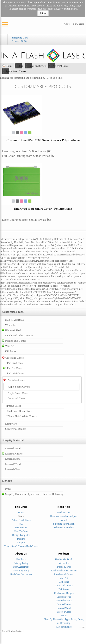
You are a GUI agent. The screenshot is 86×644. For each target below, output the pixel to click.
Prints (8, 489)
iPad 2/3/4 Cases (60, 66)
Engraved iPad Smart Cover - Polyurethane (43, 209)
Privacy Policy (21, 563)
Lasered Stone (13, 459)
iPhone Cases (14, 406)
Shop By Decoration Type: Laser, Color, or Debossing (34, 494)
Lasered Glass (13, 469)
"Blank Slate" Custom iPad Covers (21, 546)
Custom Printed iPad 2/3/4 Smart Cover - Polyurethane (43, 140)
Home (10, 66)
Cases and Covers (37, 66)
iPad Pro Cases (14, 363)
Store (21, 66)
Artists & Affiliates (21, 520)
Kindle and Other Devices (19, 335)
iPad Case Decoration (21, 574)
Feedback (21, 559)
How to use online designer (64, 516)
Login (66, 24)
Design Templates (21, 535)
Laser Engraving (21, 571)
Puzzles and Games (16, 341)
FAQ (21, 524)
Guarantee (64, 520)
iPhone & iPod (13, 330)
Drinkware (11, 424)
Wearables (11, 325)
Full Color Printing (14, 156)
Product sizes (64, 513)
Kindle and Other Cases (19, 411)
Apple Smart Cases (18, 393)
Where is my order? (64, 528)
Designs (21, 539)
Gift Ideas (11, 351)
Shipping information (64, 524)
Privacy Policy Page (71, 6)
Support (21, 542)
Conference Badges (16, 429)
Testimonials (21, 528)
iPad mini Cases (15, 373)
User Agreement (21, 567)
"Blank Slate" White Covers (21, 416)
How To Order (21, 531)
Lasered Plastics (14, 454)
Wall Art (10, 346)
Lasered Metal (13, 448)
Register (79, 24)
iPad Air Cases (14, 368)
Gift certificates (64, 627)
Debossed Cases (16, 398)
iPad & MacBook (15, 320)
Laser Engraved (12, 151)
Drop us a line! (55, 78)
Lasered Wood (13, 464)
